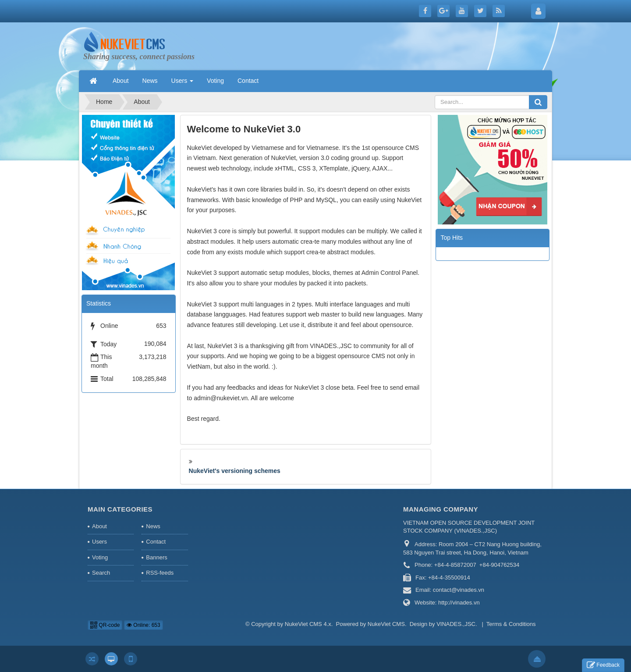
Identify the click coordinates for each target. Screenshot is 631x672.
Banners (156, 557)
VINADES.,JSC (456, 624)
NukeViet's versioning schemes (235, 471)
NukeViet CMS (386, 624)
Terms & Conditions (511, 624)
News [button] (150, 81)
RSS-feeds (160, 573)
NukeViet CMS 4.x (308, 624)
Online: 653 (144, 625)
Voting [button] (215, 81)
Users (99, 542)
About (99, 526)
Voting (100, 557)
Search (101, 573)
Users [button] (182, 83)
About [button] (121, 81)
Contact (156, 542)
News (153, 526)
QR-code (105, 625)
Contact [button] (248, 81)
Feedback (603, 665)
